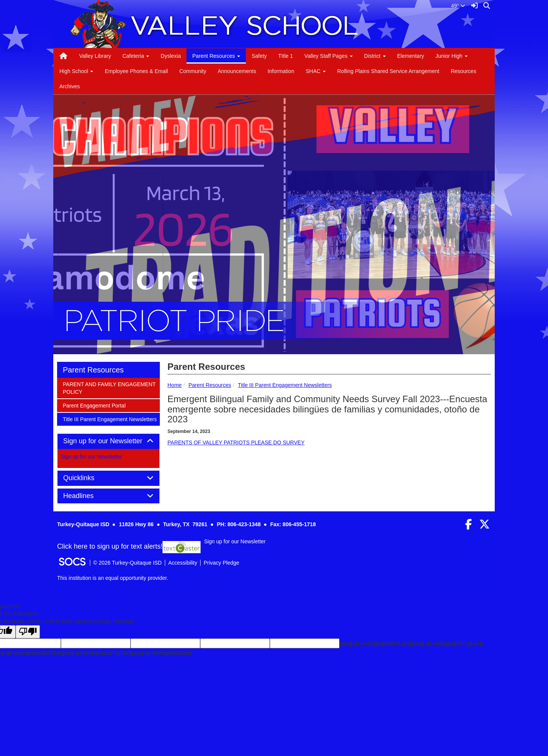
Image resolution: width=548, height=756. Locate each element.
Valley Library (95, 56)
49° (458, 6)
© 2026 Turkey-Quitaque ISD (127, 563)
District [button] (375, 56)
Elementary (411, 56)
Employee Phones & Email (136, 71)
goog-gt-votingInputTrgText (96, 653)
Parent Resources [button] (216, 56)
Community (193, 71)
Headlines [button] (87, 496)
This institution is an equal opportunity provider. (113, 578)
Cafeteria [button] (136, 56)
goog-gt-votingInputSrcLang (375, 643)
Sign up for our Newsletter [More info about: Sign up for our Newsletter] (91, 457)
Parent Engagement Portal (94, 405)
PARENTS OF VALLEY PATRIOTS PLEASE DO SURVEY (236, 442)
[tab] (108, 441)
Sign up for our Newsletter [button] (108, 441)
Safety (259, 56)
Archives (70, 86)
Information (281, 71)
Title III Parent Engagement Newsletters (285, 385)
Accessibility (183, 563)
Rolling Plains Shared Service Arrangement (388, 71)
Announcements (237, 71)
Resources (463, 71)
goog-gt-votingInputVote (161, 653)
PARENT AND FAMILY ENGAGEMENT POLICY (109, 388)
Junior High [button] (452, 56)
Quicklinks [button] (87, 478)
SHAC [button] (316, 71)
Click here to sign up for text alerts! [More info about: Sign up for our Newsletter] (110, 547)
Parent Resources (210, 385)
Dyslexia (171, 56)
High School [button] (76, 71)
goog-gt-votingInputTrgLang (447, 643)
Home (174, 385)
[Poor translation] (28, 632)
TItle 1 (286, 56)
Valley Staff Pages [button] (329, 56)
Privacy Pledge (221, 563)
